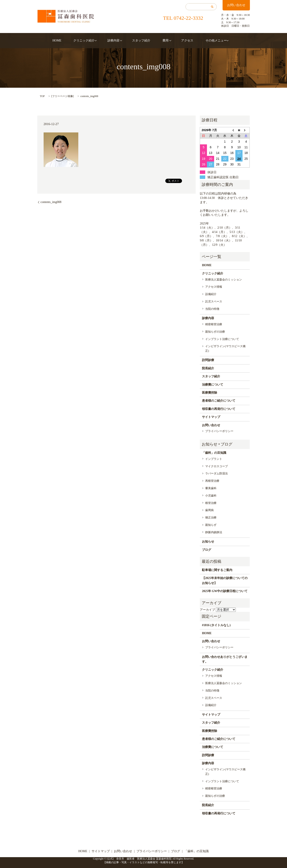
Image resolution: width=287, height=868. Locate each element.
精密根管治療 (214, 324)
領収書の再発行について (219, 409)
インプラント (214, 459)
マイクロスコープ (216, 466)
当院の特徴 (212, 309)
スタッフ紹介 (141, 40)
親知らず (211, 525)
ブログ (207, 550)
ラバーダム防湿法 (216, 473)
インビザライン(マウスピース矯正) (225, 348)
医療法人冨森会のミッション (224, 280)
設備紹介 (211, 294)
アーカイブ (207, 610)
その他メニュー (204, 40)
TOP (42, 96)
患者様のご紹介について (219, 401)
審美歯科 (211, 488)
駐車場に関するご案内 (217, 570)
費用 (161, 40)
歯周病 (209, 510)
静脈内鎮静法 (214, 532)
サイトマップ (211, 417)
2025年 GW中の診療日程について (225, 591)
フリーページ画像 (62, 96)
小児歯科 (211, 496)
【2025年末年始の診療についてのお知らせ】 (225, 580)
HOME (66, 40)
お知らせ (208, 542)
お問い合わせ (236, 5)
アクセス (180, 40)
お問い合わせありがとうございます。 (225, 659)
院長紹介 (208, 368)
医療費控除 (210, 393)
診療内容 (116, 40)
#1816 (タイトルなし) (216, 625)
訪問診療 (208, 360)
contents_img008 (51, 202)
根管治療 (211, 503)
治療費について (213, 385)
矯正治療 (211, 517)
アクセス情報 (214, 287)
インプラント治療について (222, 339)
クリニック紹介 (89, 40)
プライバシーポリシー (219, 431)
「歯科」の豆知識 (214, 453)
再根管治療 (212, 481)
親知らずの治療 (215, 332)
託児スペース (214, 301)
